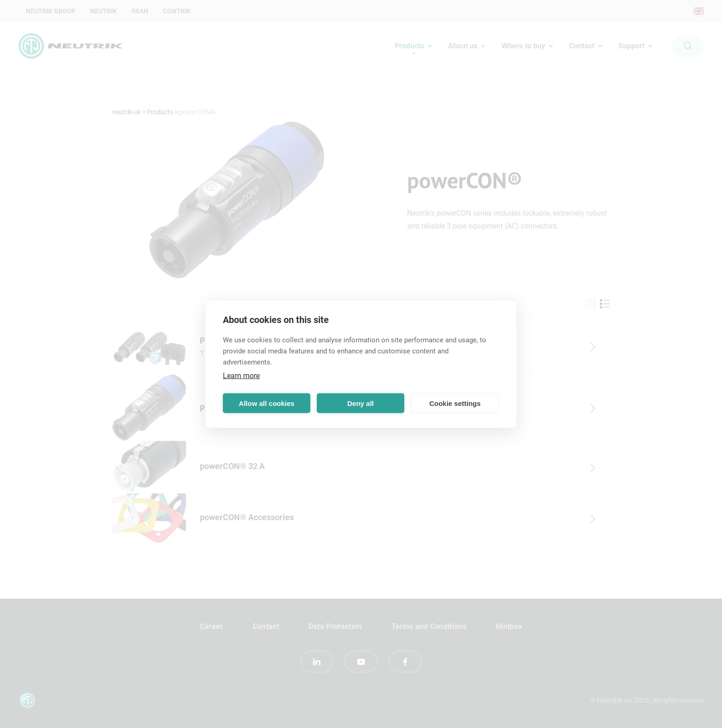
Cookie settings (455, 403)
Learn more (241, 376)
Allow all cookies (267, 403)
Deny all (361, 403)
